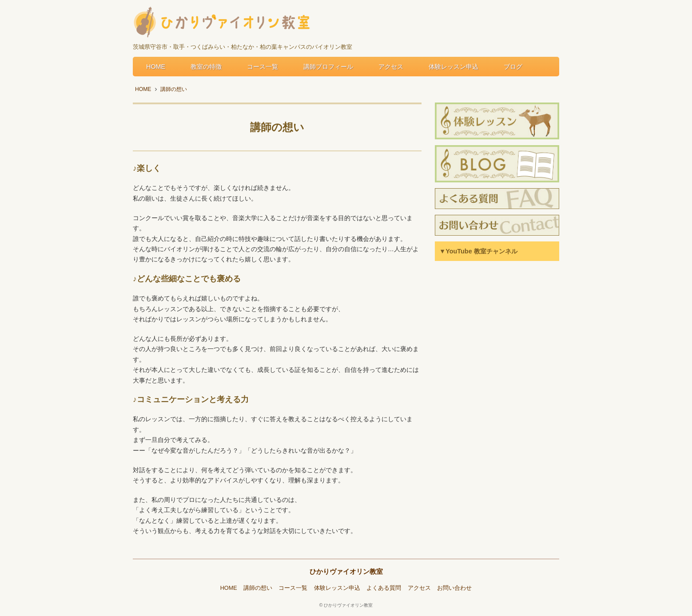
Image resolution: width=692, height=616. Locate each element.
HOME (156, 67)
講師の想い (258, 588)
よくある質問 (384, 588)
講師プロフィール (328, 67)
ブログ (513, 67)
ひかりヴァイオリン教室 (346, 571)
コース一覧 (262, 67)
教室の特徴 (206, 67)
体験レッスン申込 (453, 67)
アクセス (391, 67)
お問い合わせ (454, 588)
